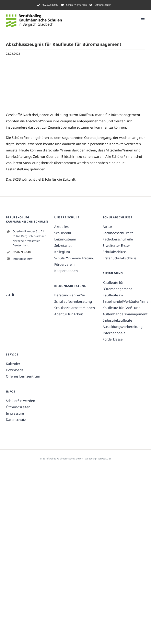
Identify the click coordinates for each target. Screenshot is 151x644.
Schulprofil (63, 233)
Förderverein (64, 264)
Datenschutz (16, 420)
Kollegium (62, 252)
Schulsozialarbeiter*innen (75, 308)
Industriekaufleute (117, 320)
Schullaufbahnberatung (73, 301)
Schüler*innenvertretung (74, 258)
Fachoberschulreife (118, 239)
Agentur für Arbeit (69, 314)
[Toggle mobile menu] (143, 20)
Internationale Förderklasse (114, 336)
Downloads (15, 370)
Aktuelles (61, 227)
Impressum (15, 413)
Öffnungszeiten (18, 407)
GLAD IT (107, 459)
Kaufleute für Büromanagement (117, 286)
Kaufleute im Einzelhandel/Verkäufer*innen (124, 298)
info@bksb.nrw (23, 259)
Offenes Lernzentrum (23, 376)
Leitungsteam (65, 239)
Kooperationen (66, 271)
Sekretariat (63, 245)
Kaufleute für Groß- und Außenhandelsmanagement (124, 311)
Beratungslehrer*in (70, 295)
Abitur (107, 227)
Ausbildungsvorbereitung (123, 327)
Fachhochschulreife (118, 233)
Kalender (13, 364)
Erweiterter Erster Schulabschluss (116, 249)
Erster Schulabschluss (120, 258)
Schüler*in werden (21, 401)
